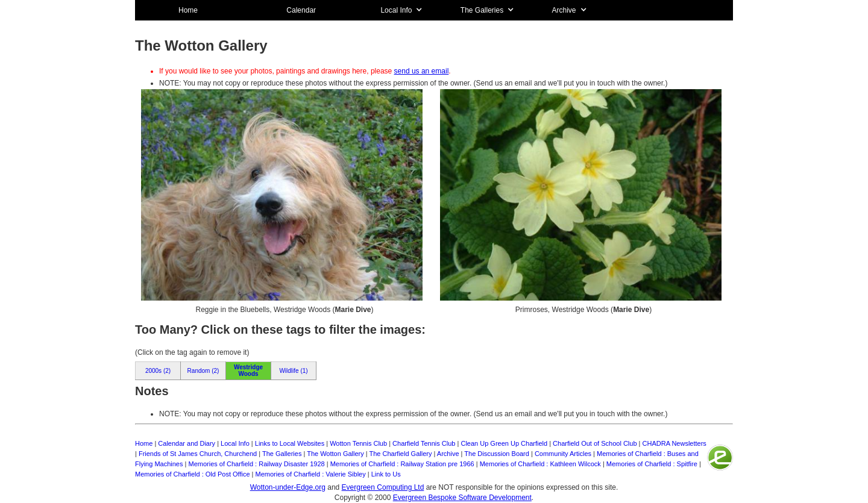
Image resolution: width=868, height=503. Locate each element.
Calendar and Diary (187, 443)
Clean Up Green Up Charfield (504, 443)
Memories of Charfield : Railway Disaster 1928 (256, 464)
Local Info (235, 443)
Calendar (301, 10)
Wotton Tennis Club (358, 443)
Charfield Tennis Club (424, 443)
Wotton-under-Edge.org (288, 487)
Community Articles (563, 454)
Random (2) (203, 371)
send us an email (422, 71)
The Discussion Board (497, 454)
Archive (448, 454)
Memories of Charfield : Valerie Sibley (311, 474)
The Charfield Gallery (401, 454)
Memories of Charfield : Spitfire (652, 464)
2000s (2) (158, 371)
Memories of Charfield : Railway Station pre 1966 (402, 464)
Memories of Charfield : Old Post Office (193, 474)
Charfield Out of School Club (595, 443)
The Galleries (282, 454)
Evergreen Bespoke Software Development (462, 498)
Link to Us (386, 474)
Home (188, 10)
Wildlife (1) (293, 371)
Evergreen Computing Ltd (383, 487)
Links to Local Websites (290, 443)
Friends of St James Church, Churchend (198, 454)
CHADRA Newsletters (675, 443)
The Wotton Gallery (335, 454)
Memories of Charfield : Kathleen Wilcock (540, 464)
